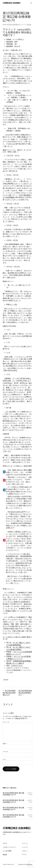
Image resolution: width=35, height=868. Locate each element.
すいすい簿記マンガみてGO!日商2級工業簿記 (18, 648)
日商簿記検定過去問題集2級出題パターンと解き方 (19, 662)
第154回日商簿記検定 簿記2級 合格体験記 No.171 (13, 808)
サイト (5, 759)
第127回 (6, 680)
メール (5, 751)
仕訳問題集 (10, 197)
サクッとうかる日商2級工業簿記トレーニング (18, 658)
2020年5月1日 (30, 808)
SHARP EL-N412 (17, 666)
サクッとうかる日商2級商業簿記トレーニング (19, 653)
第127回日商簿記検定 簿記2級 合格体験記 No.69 (9, 693)
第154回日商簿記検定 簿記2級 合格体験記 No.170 (13, 816)
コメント (6, 722)
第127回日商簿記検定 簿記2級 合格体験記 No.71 (25, 693)
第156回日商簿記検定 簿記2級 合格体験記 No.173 (13, 794)
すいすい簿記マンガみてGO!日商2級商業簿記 (18, 644)
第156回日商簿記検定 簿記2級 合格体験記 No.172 (13, 801)
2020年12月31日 (30, 794)
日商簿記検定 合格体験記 (12, 3)
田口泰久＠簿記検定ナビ (14, 24)
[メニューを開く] (31, 3)
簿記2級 (29, 24)
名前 (5, 743)
